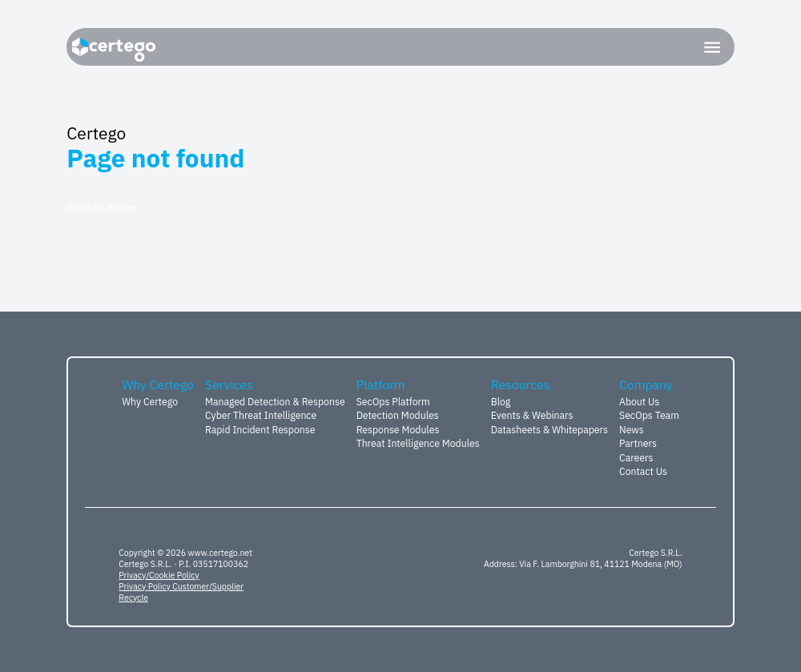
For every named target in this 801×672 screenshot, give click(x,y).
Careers (636, 457)
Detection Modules (398, 415)
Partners (638, 443)
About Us (639, 401)
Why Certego (150, 401)
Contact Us (643, 471)
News (632, 429)
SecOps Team (649, 415)
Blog (501, 401)
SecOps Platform (393, 401)
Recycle (133, 598)
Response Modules (398, 429)
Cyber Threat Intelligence (261, 415)
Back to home (101, 207)
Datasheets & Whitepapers (549, 429)
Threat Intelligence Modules (418, 443)
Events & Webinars (532, 415)
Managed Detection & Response (275, 401)
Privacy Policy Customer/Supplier (181, 586)
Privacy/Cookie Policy (159, 575)
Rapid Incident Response (260, 429)
